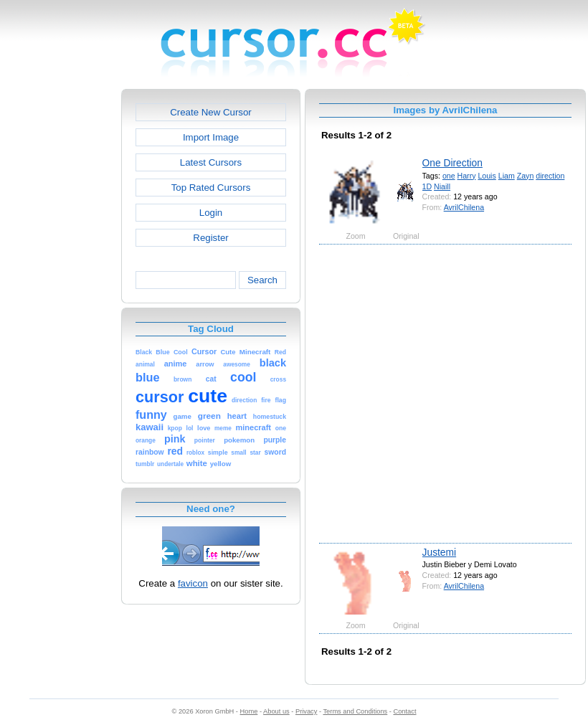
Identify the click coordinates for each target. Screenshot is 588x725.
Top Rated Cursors (211, 188)
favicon (193, 583)
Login (211, 213)
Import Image (211, 137)
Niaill (442, 186)
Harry (467, 176)
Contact (405, 711)
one (449, 176)
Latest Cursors (211, 162)
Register (210, 238)
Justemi (440, 552)
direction (550, 176)
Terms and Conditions (355, 711)
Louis (487, 176)
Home (249, 711)
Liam (507, 176)
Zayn (526, 176)
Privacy (306, 711)
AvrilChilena (464, 207)
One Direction (452, 163)
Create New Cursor (211, 112)
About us (276, 711)
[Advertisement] (152, 393)
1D (427, 186)
